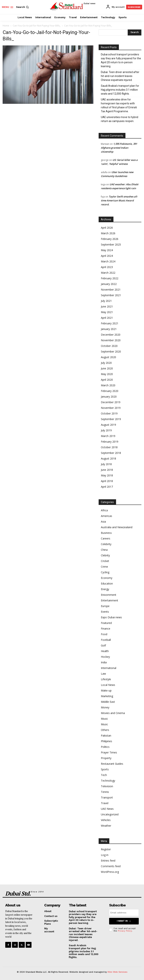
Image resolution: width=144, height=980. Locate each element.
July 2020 (106, 363)
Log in (105, 855)
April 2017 (107, 487)
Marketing (107, 696)
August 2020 (108, 357)
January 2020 (109, 397)
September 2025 (111, 244)
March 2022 (108, 273)
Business (106, 533)
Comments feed (111, 866)
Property (106, 758)
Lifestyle (106, 679)
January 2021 (109, 329)
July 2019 (106, 430)
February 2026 (110, 239)
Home (6, 26)
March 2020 (108, 385)
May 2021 (107, 312)
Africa (104, 510)
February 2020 (110, 391)
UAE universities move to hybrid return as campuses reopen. (120, 119)
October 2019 (109, 413)
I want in (124, 921)
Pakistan (106, 736)
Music (104, 719)
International (109, 668)
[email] (124, 913)
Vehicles (106, 820)
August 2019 (108, 425)
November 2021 (111, 290)
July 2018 (106, 464)
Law (103, 674)
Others (105, 730)
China (104, 550)
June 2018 (107, 470)
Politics (105, 747)
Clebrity (105, 555)
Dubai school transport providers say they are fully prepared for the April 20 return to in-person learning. (121, 60)
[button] (23, 7)
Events (105, 612)
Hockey (105, 657)
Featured (106, 623)
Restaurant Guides (112, 764)
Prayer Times (109, 752)
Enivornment (109, 595)
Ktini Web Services (117, 972)
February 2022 (110, 278)
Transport (107, 797)
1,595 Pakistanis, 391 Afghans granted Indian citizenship (119, 148)
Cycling (105, 572)
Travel (105, 803)
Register (106, 849)
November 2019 (111, 408)
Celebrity (106, 544)
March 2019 (108, 436)
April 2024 (107, 256)
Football (106, 640)
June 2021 (107, 306)
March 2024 (108, 261)
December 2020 (111, 335)
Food (104, 634)
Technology (108, 781)
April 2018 (107, 481)
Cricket (105, 561)
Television (107, 786)
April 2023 (107, 267)
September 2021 (111, 295)
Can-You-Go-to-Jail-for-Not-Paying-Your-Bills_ (37, 26)
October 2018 (109, 447)
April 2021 (107, 318)
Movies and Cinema (113, 713)
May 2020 (107, 374)
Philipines (106, 741)
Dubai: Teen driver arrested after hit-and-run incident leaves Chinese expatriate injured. (120, 76)
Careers (106, 538)
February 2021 (110, 323)
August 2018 (108, 458)
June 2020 (107, 368)
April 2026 (107, 228)
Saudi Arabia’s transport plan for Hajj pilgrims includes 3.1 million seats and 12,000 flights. (120, 90)
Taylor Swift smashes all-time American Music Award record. (119, 200)
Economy (107, 578)
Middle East (108, 702)
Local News (108, 685)
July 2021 (106, 301)
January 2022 (109, 284)
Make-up (106, 690)
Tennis (105, 792)
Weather (106, 826)
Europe (105, 606)
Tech (104, 775)
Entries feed (108, 861)
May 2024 (107, 250)
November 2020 (111, 340)
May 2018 (107, 475)
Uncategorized (110, 814)
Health (105, 651)
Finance (106, 629)
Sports (105, 769)
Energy (105, 589)
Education (107, 583)
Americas (106, 516)
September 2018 (111, 453)
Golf (103, 645)
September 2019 (111, 419)
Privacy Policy (125, 931)
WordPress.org (110, 872)
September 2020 (111, 351)
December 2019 (111, 402)
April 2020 (107, 380)
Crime (104, 567)
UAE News (107, 809)
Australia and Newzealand (117, 527)
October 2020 (109, 346)
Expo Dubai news (111, 617)
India (104, 662)
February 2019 (110, 442)
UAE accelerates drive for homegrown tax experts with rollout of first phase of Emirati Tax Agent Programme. (119, 105)
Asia (103, 522)
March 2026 (108, 233)
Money (105, 707)
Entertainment (109, 600)
